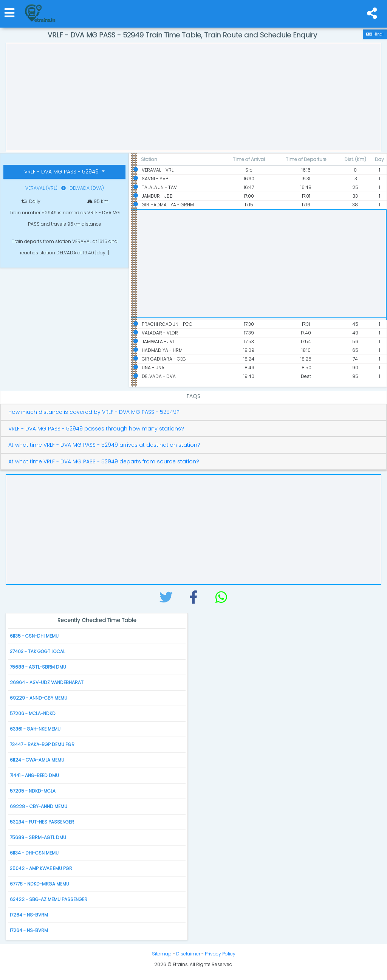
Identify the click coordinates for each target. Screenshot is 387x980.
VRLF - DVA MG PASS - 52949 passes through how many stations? (96, 429)
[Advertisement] (193, 96)
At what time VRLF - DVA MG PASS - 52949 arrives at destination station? (104, 445)
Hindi (375, 34)
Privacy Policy (220, 954)
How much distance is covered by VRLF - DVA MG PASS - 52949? (94, 412)
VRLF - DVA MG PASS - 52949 (62, 172)
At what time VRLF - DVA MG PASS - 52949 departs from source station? (104, 462)
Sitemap (162, 954)
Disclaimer (188, 954)
